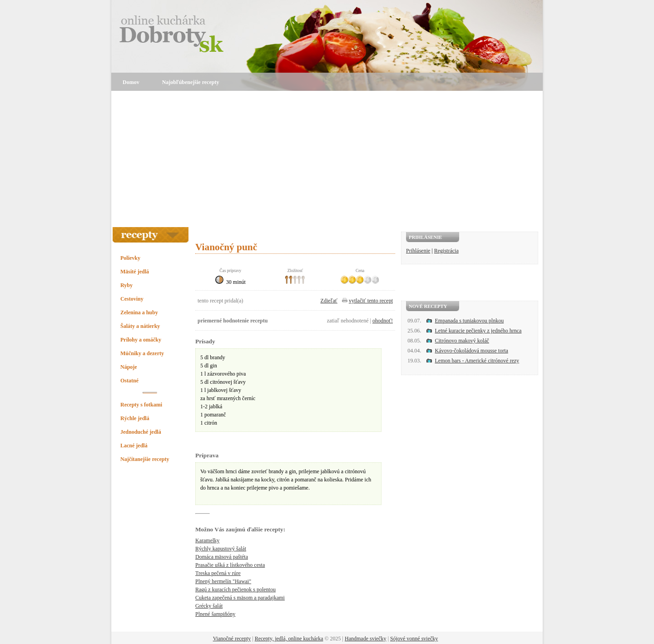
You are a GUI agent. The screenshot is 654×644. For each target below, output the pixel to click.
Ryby (126, 285)
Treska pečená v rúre (218, 573)
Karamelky (207, 540)
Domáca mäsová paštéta (222, 557)
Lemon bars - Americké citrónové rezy (477, 361)
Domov (131, 82)
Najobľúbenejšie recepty (191, 82)
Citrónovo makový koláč (462, 341)
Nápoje (129, 367)
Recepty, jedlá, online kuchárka (289, 639)
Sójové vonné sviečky (414, 639)
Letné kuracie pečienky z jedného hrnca (478, 331)
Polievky (130, 258)
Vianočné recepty (232, 639)
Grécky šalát (209, 606)
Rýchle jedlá (135, 418)
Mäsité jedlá (135, 272)
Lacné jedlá (134, 446)
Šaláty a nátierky (140, 326)
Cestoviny (132, 299)
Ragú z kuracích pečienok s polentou (235, 590)
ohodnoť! (383, 321)
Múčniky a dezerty (142, 353)
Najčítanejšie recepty (145, 459)
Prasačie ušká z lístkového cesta (230, 565)
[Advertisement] (327, 159)
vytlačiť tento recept (371, 301)
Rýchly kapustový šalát (221, 549)
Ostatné (129, 381)
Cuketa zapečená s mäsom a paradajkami (240, 598)
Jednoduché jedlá (141, 432)
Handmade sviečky (366, 639)
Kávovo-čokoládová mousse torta (472, 351)
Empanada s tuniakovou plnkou (470, 321)
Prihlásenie (418, 251)
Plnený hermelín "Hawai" (223, 581)
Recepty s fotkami (141, 405)
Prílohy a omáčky (141, 340)
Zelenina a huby (139, 312)
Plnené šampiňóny (215, 614)
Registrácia (446, 251)
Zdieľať (329, 301)
